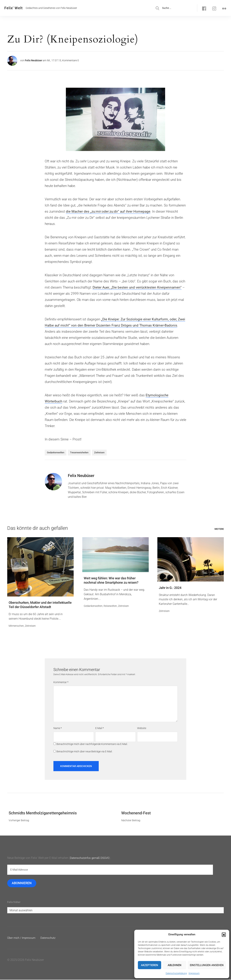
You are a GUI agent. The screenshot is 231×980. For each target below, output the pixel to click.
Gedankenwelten (56, 452)
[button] (224, 934)
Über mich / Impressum (22, 938)
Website (142, 728)
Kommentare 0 (71, 60)
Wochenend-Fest (136, 813)
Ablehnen (175, 965)
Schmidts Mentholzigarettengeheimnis (43, 813)
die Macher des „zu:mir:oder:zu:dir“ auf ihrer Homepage (108, 211)
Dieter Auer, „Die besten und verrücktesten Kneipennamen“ (137, 287)
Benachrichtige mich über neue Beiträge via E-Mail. (84, 752)
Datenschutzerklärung (176, 973)
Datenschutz (50, 938)
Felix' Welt (14, 8)
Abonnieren (22, 883)
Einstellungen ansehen (207, 965)
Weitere (219, 529)
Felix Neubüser (34, 60)
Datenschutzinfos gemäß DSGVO (91, 858)
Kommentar (61, 682)
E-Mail (100, 728)
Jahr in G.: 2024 (170, 588)
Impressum (194, 973)
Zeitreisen (99, 452)
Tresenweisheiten (79, 452)
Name (58, 728)
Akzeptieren (150, 965)
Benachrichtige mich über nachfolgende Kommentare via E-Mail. (92, 744)
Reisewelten (110, 606)
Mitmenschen (16, 626)
